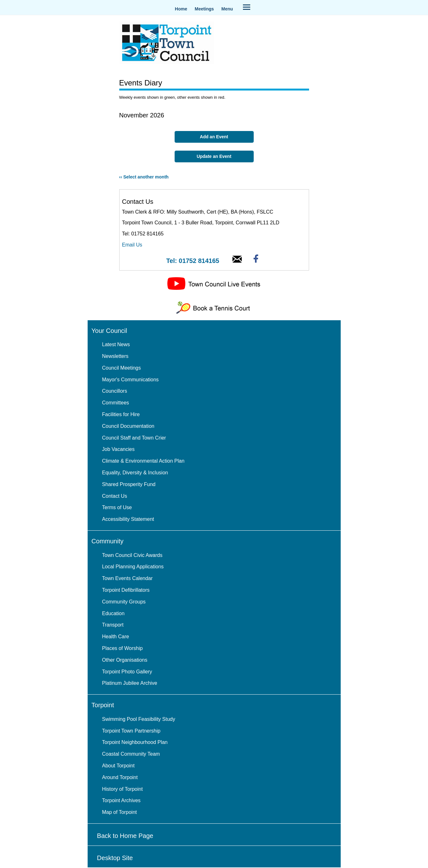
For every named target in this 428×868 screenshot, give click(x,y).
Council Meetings (122, 368)
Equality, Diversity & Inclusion (135, 473)
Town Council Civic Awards (132, 555)
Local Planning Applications (133, 567)
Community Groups (124, 602)
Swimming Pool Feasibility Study (139, 719)
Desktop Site (115, 858)
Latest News (116, 344)
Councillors (115, 391)
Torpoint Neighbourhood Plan (135, 742)
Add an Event (214, 137)
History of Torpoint (123, 789)
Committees (116, 403)
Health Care (116, 637)
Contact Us (115, 496)
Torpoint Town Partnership (131, 731)
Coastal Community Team (131, 754)
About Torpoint (118, 766)
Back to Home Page (125, 836)
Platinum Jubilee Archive (130, 683)
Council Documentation (128, 426)
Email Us (132, 245)
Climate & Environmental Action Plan (143, 461)
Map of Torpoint (120, 812)
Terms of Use (117, 507)
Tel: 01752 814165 (193, 261)
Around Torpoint (120, 777)
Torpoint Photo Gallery (127, 672)
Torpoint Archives (121, 800)
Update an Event (214, 156)
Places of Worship (123, 648)
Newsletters (115, 356)
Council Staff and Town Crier (134, 438)
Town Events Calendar (127, 578)
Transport (113, 625)
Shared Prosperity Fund (129, 484)
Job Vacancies (118, 449)
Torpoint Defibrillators (126, 590)
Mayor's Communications (130, 380)
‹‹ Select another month (144, 177)
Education (113, 613)
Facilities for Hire (121, 414)
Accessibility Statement (128, 519)
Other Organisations (125, 660)
